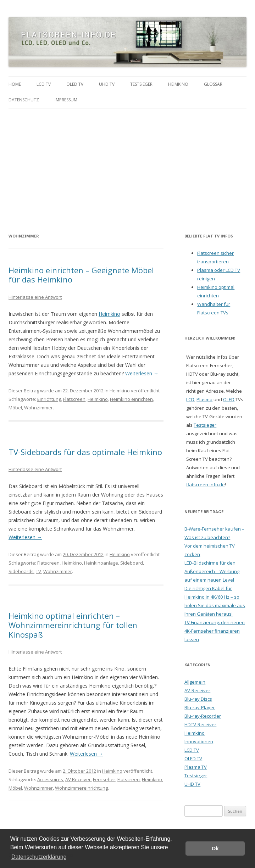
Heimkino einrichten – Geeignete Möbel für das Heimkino (81, 275)
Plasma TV (196, 767)
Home (15, 84)
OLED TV (75, 84)
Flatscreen (74, 399)
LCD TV (44, 84)
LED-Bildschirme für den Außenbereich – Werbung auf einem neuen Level (212, 571)
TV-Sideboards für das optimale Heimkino (85, 452)
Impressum (66, 100)
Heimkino (178, 84)
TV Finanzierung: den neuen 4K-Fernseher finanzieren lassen (215, 631)
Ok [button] (215, 849)
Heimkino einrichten (131, 399)
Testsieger (141, 84)
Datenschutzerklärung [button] (39, 857)
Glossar (213, 84)
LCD (190, 399)
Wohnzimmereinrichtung (81, 788)
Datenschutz (24, 100)
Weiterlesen (142, 373)
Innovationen (199, 741)
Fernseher (104, 779)
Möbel (15, 408)
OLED (229, 399)
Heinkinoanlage (101, 563)
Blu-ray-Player (200, 707)
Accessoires (50, 779)
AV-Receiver (197, 690)
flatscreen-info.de (206, 485)
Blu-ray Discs (198, 699)
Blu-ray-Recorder (203, 716)
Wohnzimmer (38, 408)
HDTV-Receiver (200, 724)
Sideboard (132, 563)
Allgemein (195, 682)
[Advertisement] (127, 162)
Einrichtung (49, 399)
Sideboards (21, 571)
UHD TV (107, 84)
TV (38, 571)
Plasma (204, 399)
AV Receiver (78, 779)
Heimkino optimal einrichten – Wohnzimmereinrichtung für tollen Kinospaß (73, 625)
